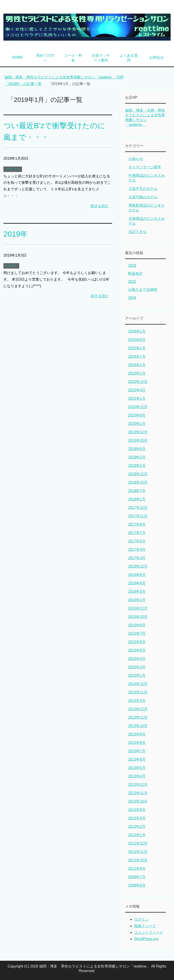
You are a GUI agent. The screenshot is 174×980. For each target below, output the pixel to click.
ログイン (141, 919)
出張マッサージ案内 (101, 58)
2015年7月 (137, 633)
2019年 (16, 234)
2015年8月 (137, 625)
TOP (64, 77)
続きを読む (100, 206)
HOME (17, 57)
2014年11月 (138, 692)
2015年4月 (137, 659)
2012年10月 (138, 801)
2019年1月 (137, 466)
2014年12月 (138, 684)
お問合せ (157, 58)
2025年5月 (137, 340)
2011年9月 (137, 869)
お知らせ (11, 266)
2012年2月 (137, 827)
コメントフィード (149, 932)
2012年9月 (137, 810)
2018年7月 (137, 491)
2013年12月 (138, 709)
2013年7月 (137, 751)
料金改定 (135, 273)
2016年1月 (137, 600)
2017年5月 (137, 541)
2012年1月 (137, 835)
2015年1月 (137, 675)
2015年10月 (138, 617)
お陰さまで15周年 (143, 290)
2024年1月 (137, 365)
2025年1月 (137, 348)
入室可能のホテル (143, 197)
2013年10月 (138, 726)
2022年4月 (137, 390)
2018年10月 (138, 482)
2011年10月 (138, 860)
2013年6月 (137, 759)
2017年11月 (138, 516)
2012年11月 (138, 793)
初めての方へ (45, 58)
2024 (132, 298)
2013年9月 (137, 734)
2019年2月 (137, 457)
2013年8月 (137, 743)
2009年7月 (137, 877)
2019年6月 (137, 449)
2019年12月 (138, 432)
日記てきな (13, 169)
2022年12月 (138, 382)
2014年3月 (137, 701)
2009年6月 (137, 885)
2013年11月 (138, 717)
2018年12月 (138, 474)
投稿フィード (145, 926)
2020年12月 (138, 407)
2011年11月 (138, 852)
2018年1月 (137, 499)
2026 (132, 266)
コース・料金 (73, 58)
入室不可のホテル (143, 189)
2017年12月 (138, 508)
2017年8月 (137, 524)
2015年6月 (137, 642)
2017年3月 (137, 558)
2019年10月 (138, 440)
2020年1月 (137, 424)
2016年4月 (137, 583)
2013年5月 (137, 768)
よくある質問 (129, 58)
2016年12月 (138, 566)
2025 (132, 282)
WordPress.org (146, 939)
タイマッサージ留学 (145, 167)
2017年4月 (137, 550)
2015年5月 (137, 650)
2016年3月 (137, 592)
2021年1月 (137, 398)
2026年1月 (137, 331)
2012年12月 (138, 785)
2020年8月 (137, 415)
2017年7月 (137, 533)
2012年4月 (137, 818)
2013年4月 (137, 776)
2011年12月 (138, 843)
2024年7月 (137, 356)
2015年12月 (138, 608)
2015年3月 (137, 667)
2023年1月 (137, 373)
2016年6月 (137, 575)
